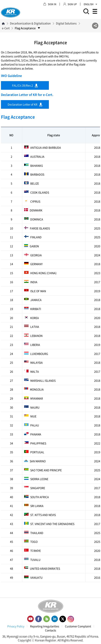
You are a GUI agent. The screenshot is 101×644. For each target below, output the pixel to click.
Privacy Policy (16, 626)
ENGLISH (90, 4)
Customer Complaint (78, 626)
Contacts (51, 630)
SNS (95, 26)
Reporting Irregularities (45, 626)
